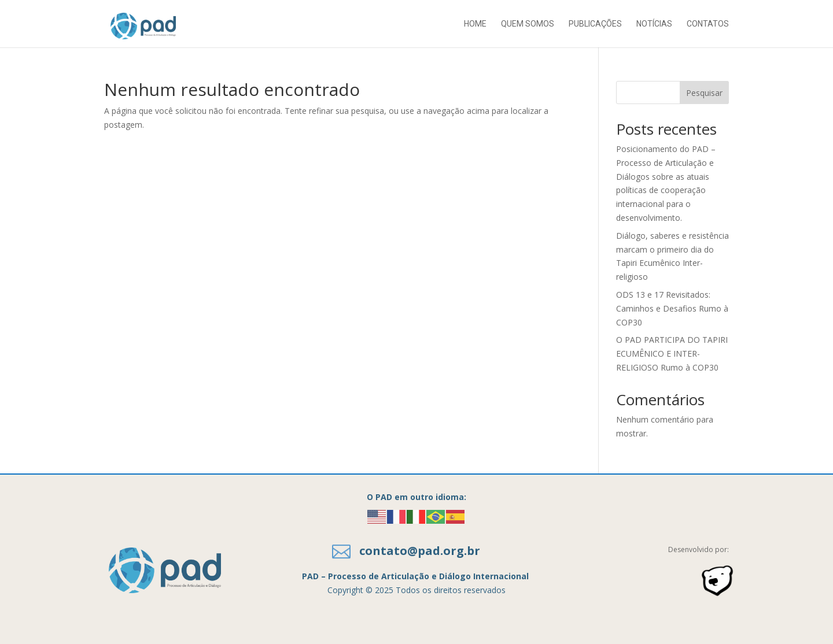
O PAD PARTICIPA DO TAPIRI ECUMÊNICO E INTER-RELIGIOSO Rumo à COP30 (672, 354)
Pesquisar (704, 93)
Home (475, 24)
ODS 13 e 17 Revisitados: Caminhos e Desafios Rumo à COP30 (672, 308)
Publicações (595, 24)
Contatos (708, 24)
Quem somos (528, 24)
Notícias (654, 24)
